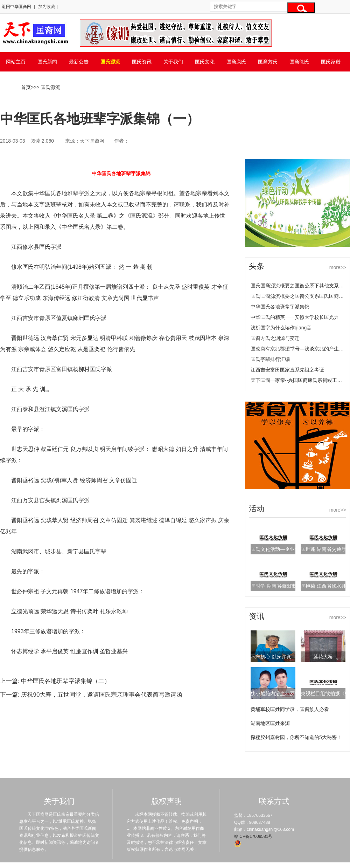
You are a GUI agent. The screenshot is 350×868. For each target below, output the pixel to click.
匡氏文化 (205, 62)
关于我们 (173, 62)
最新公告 (79, 62)
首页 (26, 87)
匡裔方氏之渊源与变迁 (275, 338)
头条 (257, 266)
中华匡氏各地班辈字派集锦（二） (66, 681)
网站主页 (16, 62)
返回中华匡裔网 (16, 7)
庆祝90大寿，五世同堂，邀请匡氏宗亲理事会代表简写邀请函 (102, 695)
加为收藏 (47, 7)
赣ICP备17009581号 (253, 836)
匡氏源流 (110, 62)
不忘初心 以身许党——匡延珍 (283, 657)
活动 (257, 509)
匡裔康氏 (236, 62)
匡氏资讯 (142, 62)
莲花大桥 (323, 657)
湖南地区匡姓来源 (270, 723)
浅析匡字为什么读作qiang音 (281, 328)
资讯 (257, 616)
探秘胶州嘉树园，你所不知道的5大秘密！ (296, 737)
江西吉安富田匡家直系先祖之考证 (287, 370)
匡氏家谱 (331, 62)
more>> (338, 267)
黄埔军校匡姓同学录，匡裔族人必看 (290, 709)
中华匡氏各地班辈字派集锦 (280, 307)
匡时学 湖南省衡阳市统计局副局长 (288, 586)
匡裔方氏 (268, 62)
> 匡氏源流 (48, 87)
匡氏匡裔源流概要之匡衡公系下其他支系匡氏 (300, 286)
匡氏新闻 (47, 62)
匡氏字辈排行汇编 (270, 359)
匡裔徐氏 (299, 62)
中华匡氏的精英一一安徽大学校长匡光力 (295, 317)
